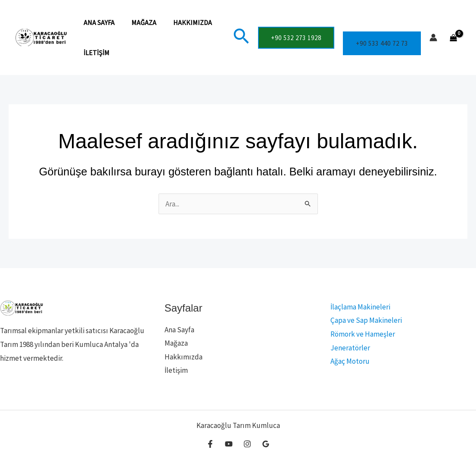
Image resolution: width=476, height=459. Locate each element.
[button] (241, 37)
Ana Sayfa (98, 22)
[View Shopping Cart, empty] (453, 38)
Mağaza (140, 22)
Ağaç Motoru (348, 361)
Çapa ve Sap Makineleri (364, 320)
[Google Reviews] (266, 444)
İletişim (95, 53)
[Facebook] (210, 444)
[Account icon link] (433, 37)
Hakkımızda (185, 22)
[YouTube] (229, 444)
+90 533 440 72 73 (382, 43)
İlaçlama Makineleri (359, 307)
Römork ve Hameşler (361, 334)
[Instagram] (247, 444)
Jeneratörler (348, 348)
